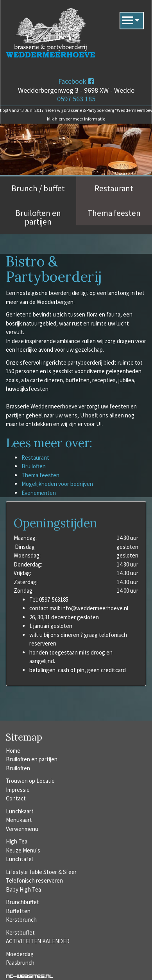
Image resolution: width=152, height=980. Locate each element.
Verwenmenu (22, 829)
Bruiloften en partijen (38, 218)
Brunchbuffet (22, 902)
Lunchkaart (20, 811)
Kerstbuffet (20, 932)
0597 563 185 (76, 99)
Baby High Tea (23, 889)
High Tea (17, 841)
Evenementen (39, 493)
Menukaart (19, 820)
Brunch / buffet (38, 188)
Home (13, 751)
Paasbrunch (20, 963)
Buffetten (18, 911)
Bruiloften (34, 466)
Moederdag (20, 954)
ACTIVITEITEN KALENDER (38, 941)
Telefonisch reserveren (34, 880)
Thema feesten (114, 213)
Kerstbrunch (21, 920)
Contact (16, 798)
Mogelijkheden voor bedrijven (57, 484)
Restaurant (114, 188)
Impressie (18, 790)
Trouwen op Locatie (30, 781)
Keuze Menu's (23, 850)
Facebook (76, 81)
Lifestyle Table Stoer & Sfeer (41, 872)
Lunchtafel (19, 859)
